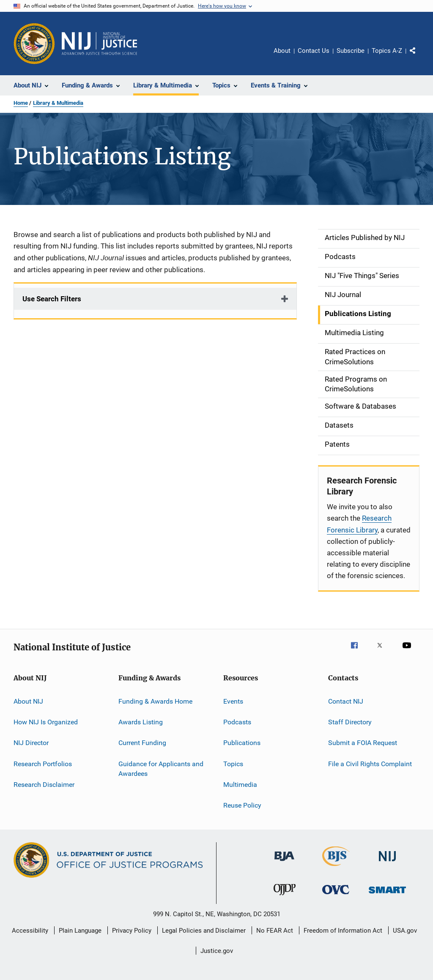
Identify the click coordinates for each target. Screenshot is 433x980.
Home (21, 103)
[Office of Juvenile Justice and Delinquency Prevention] (285, 897)
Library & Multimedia (58, 103)
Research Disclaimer (44, 785)
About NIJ (28, 701)
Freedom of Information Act (343, 931)
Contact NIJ (346, 701)
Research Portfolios (43, 763)
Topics (233, 763)
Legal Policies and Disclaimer (204, 931)
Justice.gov (217, 951)
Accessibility (30, 931)
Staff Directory (350, 722)
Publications (242, 743)
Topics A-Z (387, 51)
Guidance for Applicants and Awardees (161, 768)
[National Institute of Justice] (387, 863)
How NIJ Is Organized (46, 722)
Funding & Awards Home (155, 701)
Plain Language (80, 931)
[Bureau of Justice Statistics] (336, 868)
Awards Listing (141, 722)
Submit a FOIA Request (363, 743)
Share (419, 57)
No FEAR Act (275, 931)
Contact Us (314, 51)
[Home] (99, 44)
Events (233, 701)
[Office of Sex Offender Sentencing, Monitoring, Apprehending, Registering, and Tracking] (387, 895)
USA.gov (405, 931)
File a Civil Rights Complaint (370, 763)
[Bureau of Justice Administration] (284, 863)
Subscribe (351, 51)
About (282, 51)
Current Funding (142, 743)
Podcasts (237, 722)
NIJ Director (31, 743)
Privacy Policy (132, 931)
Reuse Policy (242, 805)
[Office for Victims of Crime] (336, 896)
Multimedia (240, 785)
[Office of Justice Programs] (34, 44)
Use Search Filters (52, 299)
